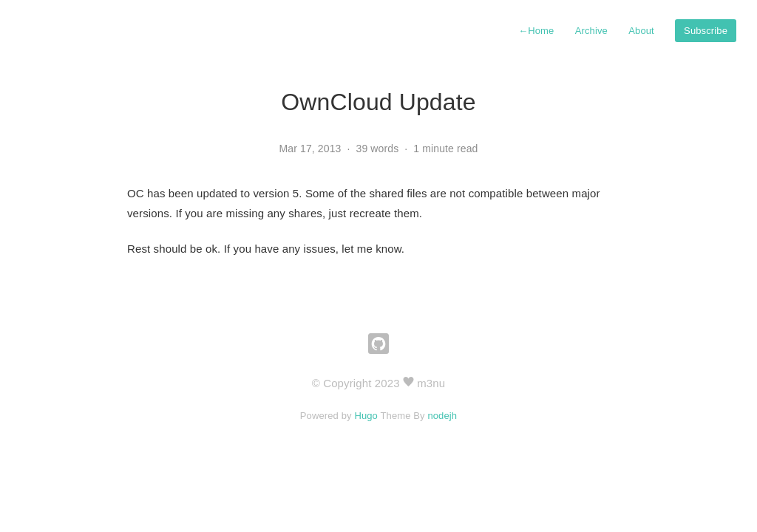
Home (536, 31)
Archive (591, 31)
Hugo (366, 416)
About (641, 31)
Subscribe (706, 31)
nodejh (442, 416)
